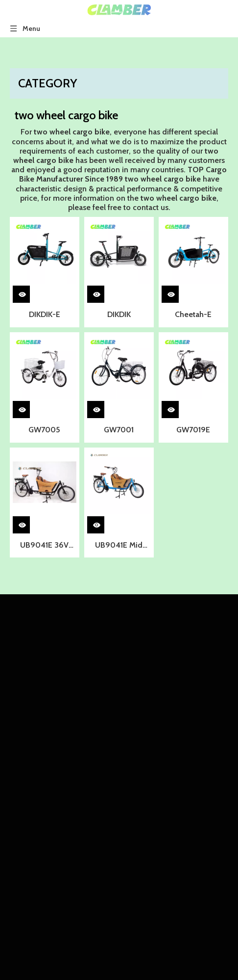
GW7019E (193, 430)
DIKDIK (119, 314)
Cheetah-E (193, 314)
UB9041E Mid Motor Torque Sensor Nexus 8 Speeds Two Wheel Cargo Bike (119, 546)
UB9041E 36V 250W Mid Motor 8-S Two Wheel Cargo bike (44, 546)
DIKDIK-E (45, 314)
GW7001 (119, 430)
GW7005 (44, 430)
